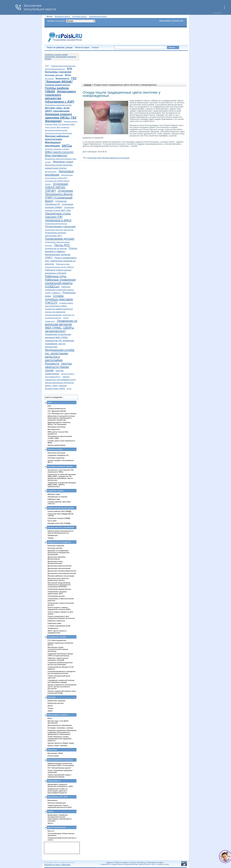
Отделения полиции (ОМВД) (59, 518)
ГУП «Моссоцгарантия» (57, 640)
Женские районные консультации (116, 158)
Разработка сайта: (52, 865)
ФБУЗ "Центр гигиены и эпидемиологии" (57, 632)
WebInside (66, 865)
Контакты (142, 862)
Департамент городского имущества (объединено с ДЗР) (61, 97)
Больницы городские (58, 72)
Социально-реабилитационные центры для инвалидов (60, 663)
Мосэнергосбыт (51, 172)
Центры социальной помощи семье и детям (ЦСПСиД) (62, 692)
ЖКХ (50, 402)
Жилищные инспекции (56, 427)
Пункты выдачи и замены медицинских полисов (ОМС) (59, 608)
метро (69, 389)
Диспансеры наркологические (56, 130)
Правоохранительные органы (61, 508)
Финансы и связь (55, 449)
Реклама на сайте (155, 862)
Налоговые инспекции (56, 453)
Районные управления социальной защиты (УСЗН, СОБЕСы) (59, 290)
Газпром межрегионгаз (57, 85)
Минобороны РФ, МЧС (58, 797)
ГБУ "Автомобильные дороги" (59, 768)
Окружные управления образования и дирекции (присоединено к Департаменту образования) (62, 732)
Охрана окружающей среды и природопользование (59, 776)
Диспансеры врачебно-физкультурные (57, 558)
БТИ (70, 69)
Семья (50, 811)
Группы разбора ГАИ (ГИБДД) (59, 511)
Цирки (50, 711)
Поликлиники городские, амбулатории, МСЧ (57, 593)
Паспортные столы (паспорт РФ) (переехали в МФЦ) (58, 217)
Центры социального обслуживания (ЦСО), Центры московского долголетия (60, 380)
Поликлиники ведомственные (56, 224)
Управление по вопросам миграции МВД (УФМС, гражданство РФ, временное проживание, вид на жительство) (60, 341)
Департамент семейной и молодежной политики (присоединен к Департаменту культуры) (60, 818)
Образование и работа (58, 715)
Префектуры (53, 535)
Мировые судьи (63, 162)
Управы (51, 538)
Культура (52, 697)
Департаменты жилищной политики (58, 105)
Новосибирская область (98, 16)
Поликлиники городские (60, 226)
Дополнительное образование (60, 725)
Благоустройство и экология (60, 760)
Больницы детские (54, 75)
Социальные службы (57, 637)
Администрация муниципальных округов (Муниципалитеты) (61, 532)
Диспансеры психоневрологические (62, 573)
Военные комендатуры (57, 803)
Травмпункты (50, 321)
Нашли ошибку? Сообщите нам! (171, 21)
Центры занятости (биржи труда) (58, 367)
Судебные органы (56, 491)
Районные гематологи (56, 621)
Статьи (95, 47)
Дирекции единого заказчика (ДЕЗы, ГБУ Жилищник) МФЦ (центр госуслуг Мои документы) (61, 124)
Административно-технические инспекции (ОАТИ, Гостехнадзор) (61, 764)
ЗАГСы (67, 146)
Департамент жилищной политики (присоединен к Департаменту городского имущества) (61, 418)
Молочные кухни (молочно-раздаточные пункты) (58, 579)
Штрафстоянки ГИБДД (55, 389)
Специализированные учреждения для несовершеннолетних (61, 672)
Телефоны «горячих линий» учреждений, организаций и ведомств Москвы (60, 57)
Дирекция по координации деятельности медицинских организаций (58, 552)
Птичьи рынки (53, 756)
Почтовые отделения (56, 458)
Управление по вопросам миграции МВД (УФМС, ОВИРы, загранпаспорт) (61, 326)
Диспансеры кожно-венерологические (55, 562)
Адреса (109, 862)
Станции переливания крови (59, 626)
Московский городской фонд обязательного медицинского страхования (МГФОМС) (59, 585)
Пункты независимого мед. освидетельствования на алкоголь (61, 261)
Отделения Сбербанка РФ (58, 455)
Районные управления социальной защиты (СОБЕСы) (60, 283)
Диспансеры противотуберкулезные (58, 133)
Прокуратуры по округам (56, 248)
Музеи (50, 706)
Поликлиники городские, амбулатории (59, 230)
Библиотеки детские (56, 703)
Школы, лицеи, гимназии (56, 386)
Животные (52, 750)
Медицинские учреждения (59, 542)
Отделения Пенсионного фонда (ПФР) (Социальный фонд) (59, 196)
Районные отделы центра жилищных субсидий (58, 659)
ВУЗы (68, 75)
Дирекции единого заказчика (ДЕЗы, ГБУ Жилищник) (61, 118)
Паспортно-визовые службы (60, 466)
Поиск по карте (82, 47)
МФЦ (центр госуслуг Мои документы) (59, 154)
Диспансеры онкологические (59, 568)
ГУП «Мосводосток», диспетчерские (62, 413)
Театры (66, 318)
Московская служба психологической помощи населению (58, 649)
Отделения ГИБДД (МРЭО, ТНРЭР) (56, 187)
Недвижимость (54, 781)
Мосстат (51, 831)
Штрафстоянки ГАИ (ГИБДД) (59, 523)
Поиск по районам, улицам (60, 47)
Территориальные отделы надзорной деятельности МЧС (60, 806)
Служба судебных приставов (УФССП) (59, 299)
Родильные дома (94, 158)
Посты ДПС (62, 245)
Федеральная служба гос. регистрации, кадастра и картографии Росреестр (60, 357)
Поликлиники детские (60, 239)
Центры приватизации (56, 445)
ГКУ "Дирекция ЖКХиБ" (61, 80)
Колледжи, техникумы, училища (57, 149)
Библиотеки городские (56, 701)
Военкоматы (62, 78)
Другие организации (56, 827)
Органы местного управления (61, 527)
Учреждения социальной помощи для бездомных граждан (61, 681)
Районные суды (56, 276)
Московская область (62, 16)
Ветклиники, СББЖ (55, 753)
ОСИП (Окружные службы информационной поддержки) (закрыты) (60, 739)
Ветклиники (49, 79)
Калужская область (80, 16)
